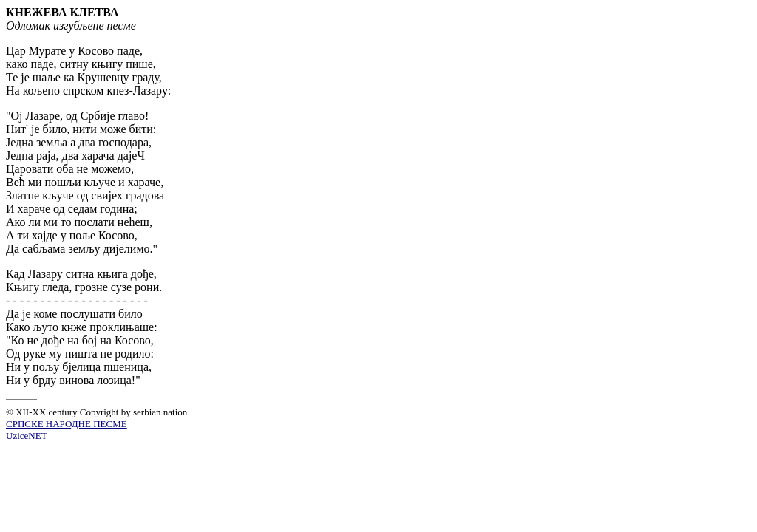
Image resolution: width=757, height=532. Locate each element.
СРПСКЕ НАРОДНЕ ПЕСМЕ (67, 424)
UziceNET (27, 436)
